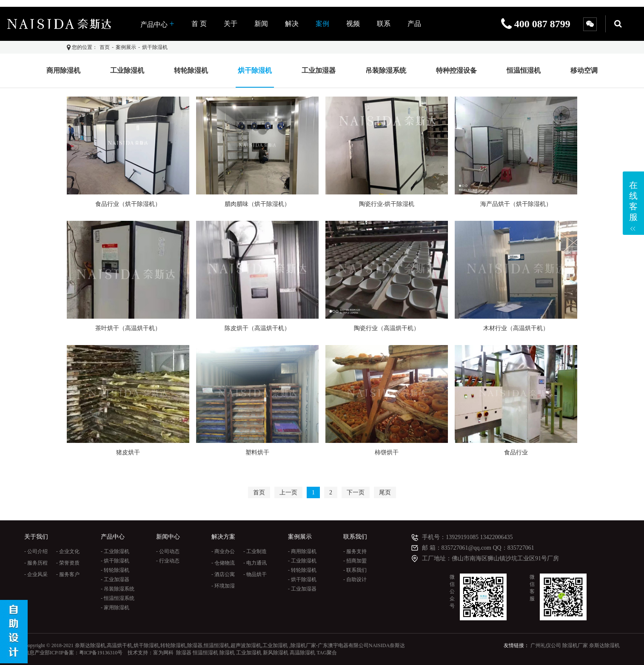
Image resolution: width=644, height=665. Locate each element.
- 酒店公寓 (223, 574)
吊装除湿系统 (386, 70)
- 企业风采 (36, 574)
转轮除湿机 (191, 70)
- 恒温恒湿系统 (118, 598)
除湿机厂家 (575, 645)
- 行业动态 (168, 561)
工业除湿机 (127, 70)
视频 (353, 24)
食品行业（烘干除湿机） (128, 204)
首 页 (199, 24)
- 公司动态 (168, 551)
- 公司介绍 (36, 551)
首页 (105, 47)
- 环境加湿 (223, 586)
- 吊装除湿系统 (118, 589)
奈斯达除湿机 (604, 645)
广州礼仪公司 (546, 645)
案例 (322, 24)
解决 (292, 24)
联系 (384, 24)
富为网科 (163, 653)
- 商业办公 (223, 551)
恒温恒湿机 (524, 70)
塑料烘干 (257, 452)
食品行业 (516, 452)
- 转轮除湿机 (115, 570)
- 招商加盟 (355, 561)
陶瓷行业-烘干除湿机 (387, 204)
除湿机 (227, 653)
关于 (231, 24)
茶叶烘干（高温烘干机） (128, 328)
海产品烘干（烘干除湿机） (516, 204)
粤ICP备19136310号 (101, 653)
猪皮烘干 (128, 452)
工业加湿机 (249, 653)
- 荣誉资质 (68, 563)
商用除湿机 (63, 70)
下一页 (356, 492)
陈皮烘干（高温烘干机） (257, 328)
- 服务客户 (68, 574)
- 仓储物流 (223, 563)
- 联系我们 (355, 570)
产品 (414, 24)
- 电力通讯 (255, 563)
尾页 (385, 492)
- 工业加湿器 (115, 579)
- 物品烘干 (255, 574)
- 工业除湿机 (115, 551)
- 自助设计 (355, 579)
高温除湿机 (302, 653)
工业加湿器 (319, 70)
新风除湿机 (276, 653)
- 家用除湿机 (115, 608)
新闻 (261, 24)
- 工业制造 (255, 551)
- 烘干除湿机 (115, 561)
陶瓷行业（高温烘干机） (387, 328)
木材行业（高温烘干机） (516, 328)
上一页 (288, 492)
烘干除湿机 (155, 47)
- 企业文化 (68, 551)
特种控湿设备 (456, 70)
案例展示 (126, 47)
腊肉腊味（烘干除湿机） (257, 204)
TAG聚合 (327, 653)
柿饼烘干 (387, 452)
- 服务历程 (36, 563)
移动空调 (584, 70)
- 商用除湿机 (302, 551)
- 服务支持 (355, 551)
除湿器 (184, 653)
